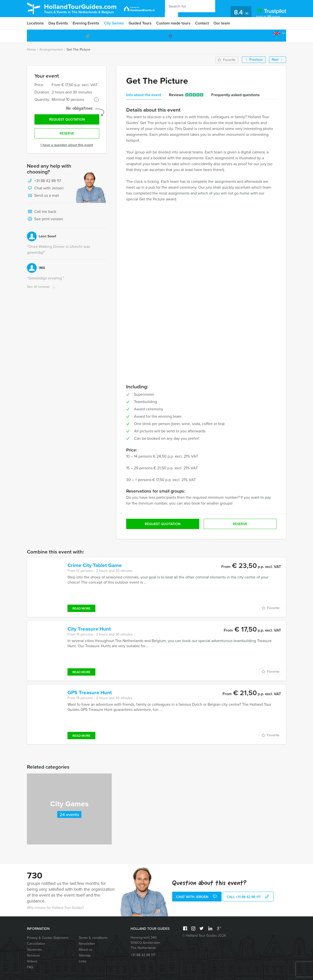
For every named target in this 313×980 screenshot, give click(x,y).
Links (83, 961)
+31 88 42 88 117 (265, 36)
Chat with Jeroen (45, 188)
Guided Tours (140, 23)
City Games (114, 23)
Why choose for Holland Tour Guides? (55, 908)
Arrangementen (51, 50)
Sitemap (85, 955)
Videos (32, 961)
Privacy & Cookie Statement (48, 938)
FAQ (30, 967)
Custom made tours (173, 23)
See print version (45, 219)
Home (31, 50)
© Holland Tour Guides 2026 (204, 936)
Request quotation (67, 120)
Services (33, 955)
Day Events (58, 23)
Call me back (42, 212)
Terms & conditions (93, 938)
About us (86, 950)
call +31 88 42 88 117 (248, 897)
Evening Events (86, 23)
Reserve (67, 133)
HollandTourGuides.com (80, 8)
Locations (35, 23)
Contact (202, 23)
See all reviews (41, 287)
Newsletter (87, 944)
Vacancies (34, 950)
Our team (222, 23)
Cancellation (36, 944)
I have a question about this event (67, 145)
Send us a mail (43, 196)
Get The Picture (78, 50)
